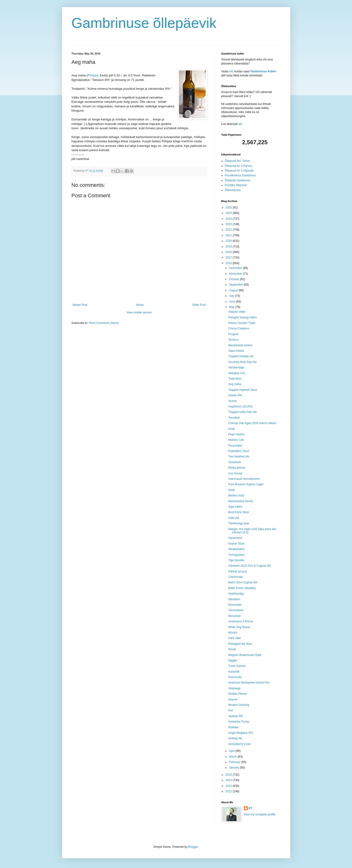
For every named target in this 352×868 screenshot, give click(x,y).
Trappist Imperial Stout (242, 390)
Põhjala (93, 75)
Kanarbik (234, 672)
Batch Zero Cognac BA (243, 582)
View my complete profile (260, 814)
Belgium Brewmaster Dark (245, 655)
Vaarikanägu (236, 594)
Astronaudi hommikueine (244, 479)
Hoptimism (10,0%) (240, 407)
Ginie (231, 490)
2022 (229, 230)
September (236, 285)
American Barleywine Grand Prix (249, 683)
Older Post (199, 305)
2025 (229, 213)
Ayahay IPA (236, 716)
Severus (233, 340)
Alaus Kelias (236, 351)
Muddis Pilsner (238, 694)
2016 (229, 263)
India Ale (234, 518)
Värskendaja (236, 367)
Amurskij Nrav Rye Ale (242, 362)
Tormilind (234, 418)
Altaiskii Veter (237, 312)
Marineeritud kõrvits (241, 501)
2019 (229, 247)
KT (251, 808)
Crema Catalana (239, 328)
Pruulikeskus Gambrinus (240, 175)
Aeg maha (235, 384)
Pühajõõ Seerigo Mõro (242, 317)
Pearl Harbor (236, 434)
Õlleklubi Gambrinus (238, 180)
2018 (229, 252)
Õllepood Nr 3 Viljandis (239, 171)
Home (140, 305)
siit (231, 71)
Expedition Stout (239, 451)
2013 (229, 786)
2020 (229, 241)
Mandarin (234, 599)
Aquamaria (235, 538)
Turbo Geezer (237, 666)
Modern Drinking (239, 705)
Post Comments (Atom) (104, 323)
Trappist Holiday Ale (241, 356)
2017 (229, 258)
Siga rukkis (235, 507)
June (232, 302)
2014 (229, 780)
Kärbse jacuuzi (238, 571)
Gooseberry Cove (239, 744)
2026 (229, 208)
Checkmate (235, 577)
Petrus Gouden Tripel (242, 323)
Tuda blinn (235, 379)
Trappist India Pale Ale (242, 412)
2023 (229, 224)
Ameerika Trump (239, 722)
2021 (229, 235)
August (234, 290)
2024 (229, 219)
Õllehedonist (233, 190)
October (234, 279)
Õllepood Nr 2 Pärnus (239, 166)
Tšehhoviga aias (239, 523)
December (236, 268)
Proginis (233, 334)
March (233, 757)
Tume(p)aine (236, 555)
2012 (229, 791)
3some (232, 401)
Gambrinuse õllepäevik (144, 23)
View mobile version (139, 312)
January (234, 768)
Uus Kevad (235, 473)
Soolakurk (234, 462)
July (232, 296)
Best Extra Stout (239, 512)
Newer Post (80, 305)
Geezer (233, 699)
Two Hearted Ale (239, 456)
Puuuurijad (235, 446)
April (232, 751)
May (232, 307)
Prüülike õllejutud (236, 185)
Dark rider (234, 638)
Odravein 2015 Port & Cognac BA (249, 566)
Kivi (230, 710)
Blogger (193, 847)
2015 (229, 775)
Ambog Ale (235, 738)
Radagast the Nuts (240, 644)
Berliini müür (236, 496)
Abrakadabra (236, 549)
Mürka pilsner (237, 468)
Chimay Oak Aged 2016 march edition (252, 423)
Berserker (234, 616)
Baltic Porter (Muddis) (242, 588)
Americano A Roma (240, 621)
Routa (232, 649)
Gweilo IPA (235, 395)
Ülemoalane (236, 610)
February (235, 762)
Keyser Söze (236, 544)
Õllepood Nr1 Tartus (238, 161)
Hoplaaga (234, 688)
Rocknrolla (235, 677)
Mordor (233, 633)
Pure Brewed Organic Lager (246, 484)
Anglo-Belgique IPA (240, 733)
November (236, 274)
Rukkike (233, 727)
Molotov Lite (236, 440)
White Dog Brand (239, 627)
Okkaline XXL (237, 373)
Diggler (233, 660)
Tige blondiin (236, 560)
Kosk (231, 429)
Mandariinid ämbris (240, 345)
